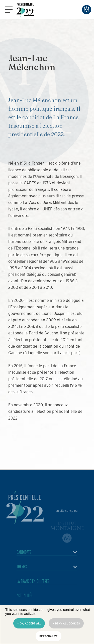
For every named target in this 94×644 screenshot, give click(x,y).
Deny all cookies (66, 623)
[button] (9, 10)
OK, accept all (29, 623)
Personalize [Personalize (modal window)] (49, 636)
